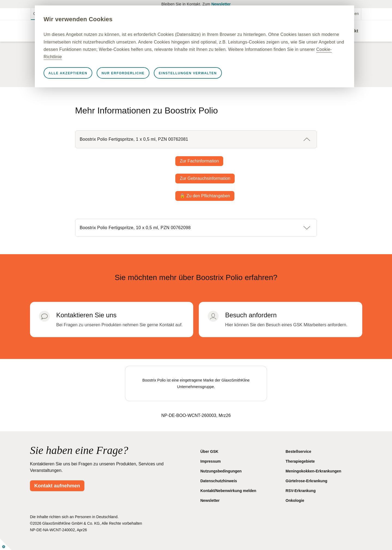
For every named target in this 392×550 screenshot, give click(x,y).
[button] (196, 139)
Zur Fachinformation (199, 161)
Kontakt (350, 31)
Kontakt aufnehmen (57, 486)
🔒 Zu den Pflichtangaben (205, 196)
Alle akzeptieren (80, 73)
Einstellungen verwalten (200, 73)
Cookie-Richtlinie (144, 57)
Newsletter (221, 4)
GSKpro (40, 14)
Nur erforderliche (135, 73)
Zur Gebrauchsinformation (205, 178)
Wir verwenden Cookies (90, 19)
